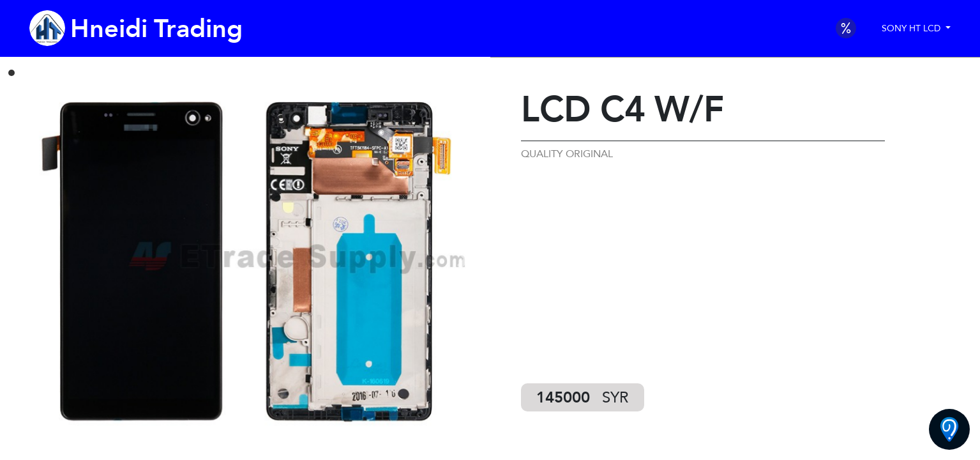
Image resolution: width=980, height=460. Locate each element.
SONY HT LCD (912, 28)
